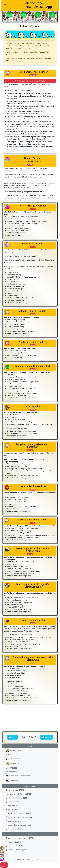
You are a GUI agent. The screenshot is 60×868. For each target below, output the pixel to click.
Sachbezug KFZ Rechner (15, 846)
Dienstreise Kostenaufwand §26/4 (19, 817)
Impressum (12, 781)
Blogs (12, 768)
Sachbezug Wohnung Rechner (18, 850)
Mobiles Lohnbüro (13, 842)
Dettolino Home (13, 759)
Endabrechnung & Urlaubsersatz (19, 825)
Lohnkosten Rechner (17, 798)
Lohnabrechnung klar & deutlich (18, 813)
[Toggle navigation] (5, 5)
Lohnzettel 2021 (13, 806)
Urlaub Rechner (15, 790)
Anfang (4, 865)
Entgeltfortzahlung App (15, 821)
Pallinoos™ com (13, 750)
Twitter (12, 737)
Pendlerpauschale (13, 802)
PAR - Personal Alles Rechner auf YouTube (30, 81)
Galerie (10, 755)
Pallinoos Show (12, 772)
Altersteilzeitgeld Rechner (18, 794)
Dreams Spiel (11, 810)
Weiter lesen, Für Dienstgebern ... (30, 151)
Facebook (47, 737)
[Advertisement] (30, 718)
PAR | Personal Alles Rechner (20, 838)
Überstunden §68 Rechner (16, 829)
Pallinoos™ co (13, 764)
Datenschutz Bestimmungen (18, 776)
